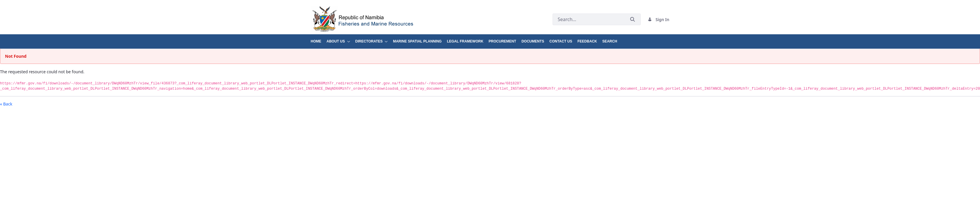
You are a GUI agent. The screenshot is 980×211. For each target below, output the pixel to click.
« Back (6, 104)
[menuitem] (319, 39)
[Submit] (633, 19)
